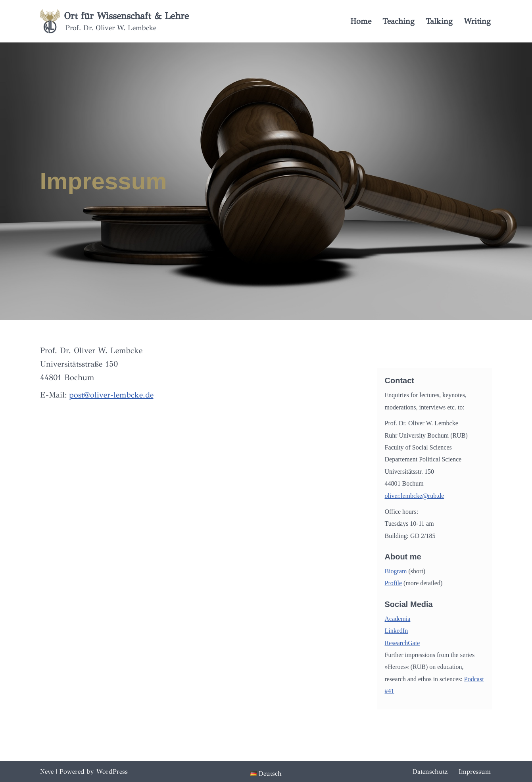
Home (361, 21)
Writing (477, 21)
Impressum (475, 771)
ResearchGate (402, 643)
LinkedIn (397, 631)
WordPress (112, 771)
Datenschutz (430, 771)
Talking (439, 21)
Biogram (396, 571)
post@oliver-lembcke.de (111, 395)
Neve (47, 771)
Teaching (399, 21)
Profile (394, 583)
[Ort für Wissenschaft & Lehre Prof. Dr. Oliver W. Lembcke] (114, 21)
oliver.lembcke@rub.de (415, 496)
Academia (398, 619)
